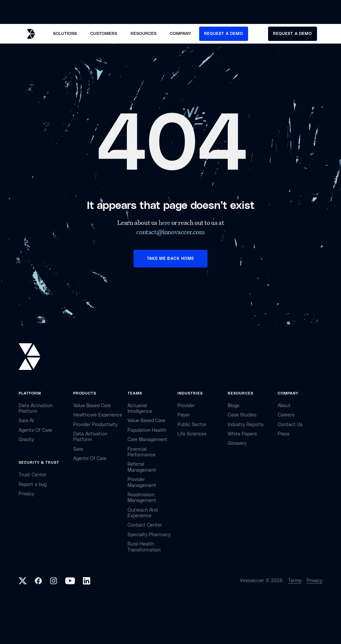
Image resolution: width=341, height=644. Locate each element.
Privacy (315, 581)
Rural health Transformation (144, 547)
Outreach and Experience (143, 513)
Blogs (234, 406)
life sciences (192, 434)
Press (284, 434)
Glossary (237, 443)
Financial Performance (142, 452)
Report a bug (33, 484)
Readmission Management (142, 498)
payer (184, 415)
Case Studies (242, 415)
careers (286, 415)
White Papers (242, 434)
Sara (78, 449)
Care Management (148, 440)
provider (186, 406)
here (165, 223)
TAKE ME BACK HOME (170, 258)
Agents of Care (35, 430)
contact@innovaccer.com (170, 232)
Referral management (142, 467)
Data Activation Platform (36, 408)
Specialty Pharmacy (149, 535)
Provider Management (142, 482)
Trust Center (33, 475)
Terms (295, 581)
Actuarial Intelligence (140, 408)
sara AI (26, 421)
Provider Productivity (95, 425)
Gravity (26, 440)
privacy (26, 494)
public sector (192, 425)
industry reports (246, 425)
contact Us (290, 425)
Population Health (147, 430)
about (284, 406)
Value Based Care (92, 406)
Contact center (145, 525)
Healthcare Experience (98, 415)
